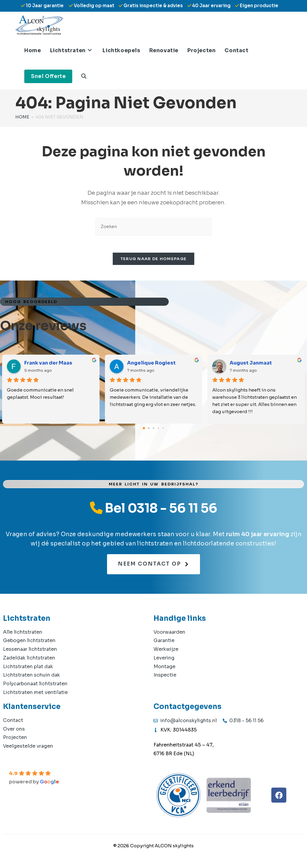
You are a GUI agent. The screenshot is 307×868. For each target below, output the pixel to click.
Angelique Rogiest (151, 364)
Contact (13, 721)
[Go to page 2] (153, 429)
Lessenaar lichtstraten (30, 651)
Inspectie (165, 676)
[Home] (22, 117)
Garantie (164, 642)
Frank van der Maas (48, 364)
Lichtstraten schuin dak (31, 676)
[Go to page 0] (144, 429)
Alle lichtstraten (23, 633)
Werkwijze (166, 651)
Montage (164, 668)
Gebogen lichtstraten (29, 642)
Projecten (15, 739)
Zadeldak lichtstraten (29, 659)
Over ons (14, 730)
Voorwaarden (169, 633)
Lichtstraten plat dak (28, 668)
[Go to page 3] (158, 429)
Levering (164, 659)
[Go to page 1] (149, 429)
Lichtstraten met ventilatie (35, 694)
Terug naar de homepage (154, 260)
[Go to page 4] (163, 429)
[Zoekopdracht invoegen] (153, 227)
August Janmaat (251, 364)
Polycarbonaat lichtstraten (35, 685)
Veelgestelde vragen (28, 748)
